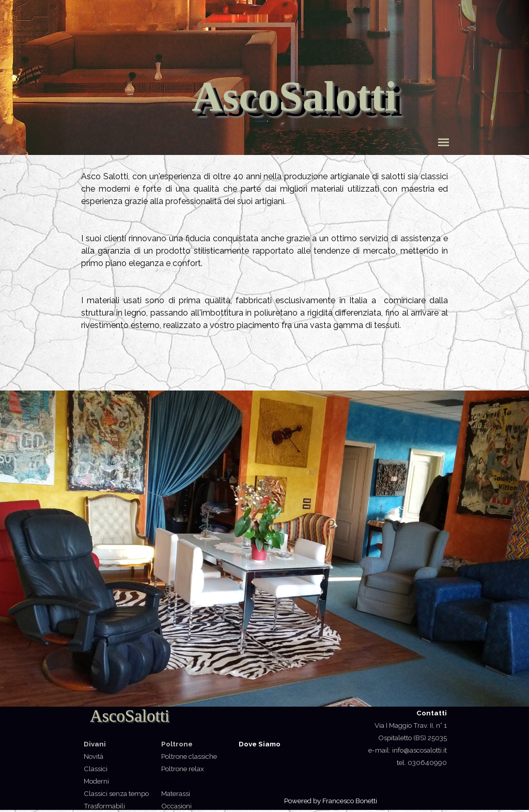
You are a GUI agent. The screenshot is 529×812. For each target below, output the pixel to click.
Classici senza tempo (116, 793)
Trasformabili (104, 806)
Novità (94, 756)
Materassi (176, 793)
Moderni (96, 781)
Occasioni (176, 806)
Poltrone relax (183, 769)
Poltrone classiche (189, 756)
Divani (95, 744)
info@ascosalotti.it (419, 750)
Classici (96, 769)
